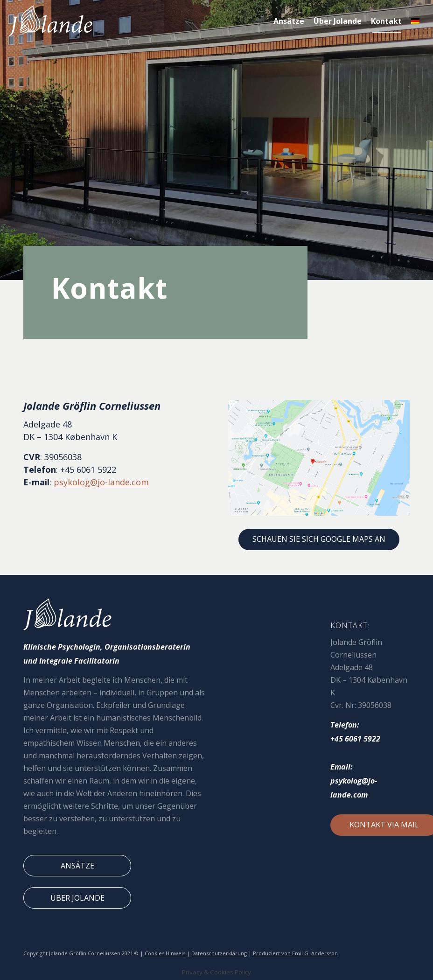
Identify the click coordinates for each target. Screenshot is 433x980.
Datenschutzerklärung (219, 953)
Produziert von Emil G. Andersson (295, 953)
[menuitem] (289, 21)
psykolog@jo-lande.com (101, 482)
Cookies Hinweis (165, 953)
